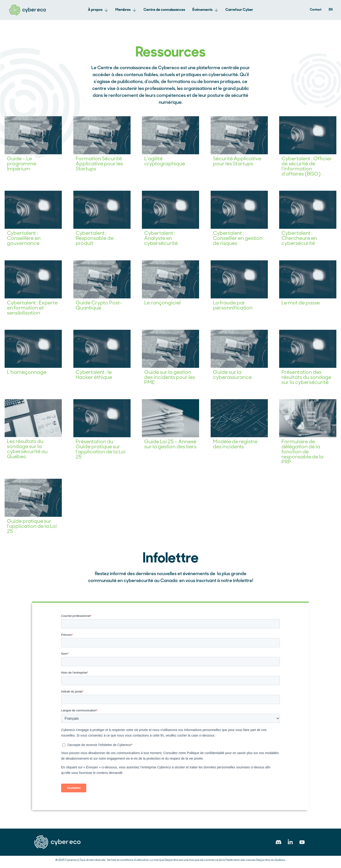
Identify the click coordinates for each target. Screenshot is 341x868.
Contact (316, 10)
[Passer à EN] (331, 10)
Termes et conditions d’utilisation (128, 860)
